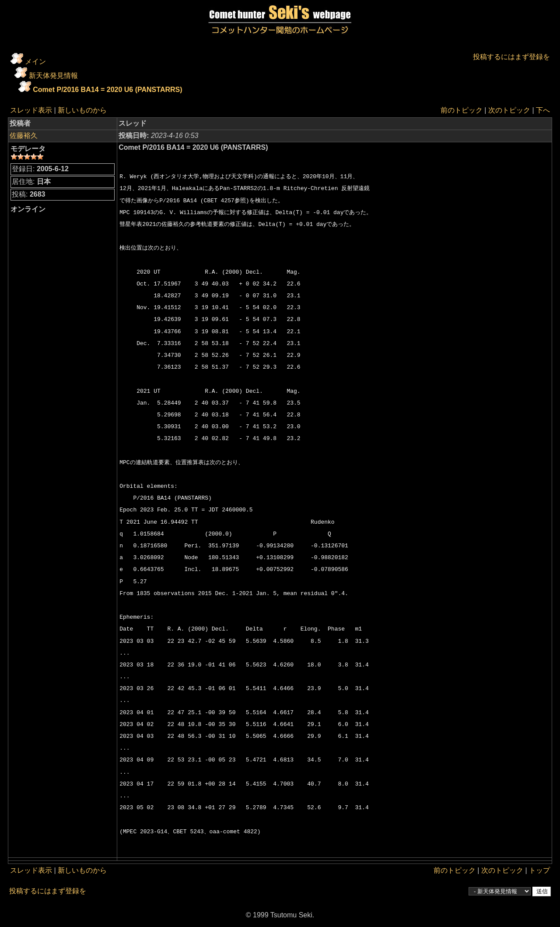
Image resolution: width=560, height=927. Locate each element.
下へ (543, 110)
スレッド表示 (31, 110)
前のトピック (462, 110)
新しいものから (82, 110)
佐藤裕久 (24, 136)
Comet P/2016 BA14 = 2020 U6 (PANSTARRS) (107, 90)
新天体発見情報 (53, 76)
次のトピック (509, 110)
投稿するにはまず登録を (511, 57)
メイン (35, 62)
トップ (539, 870)
